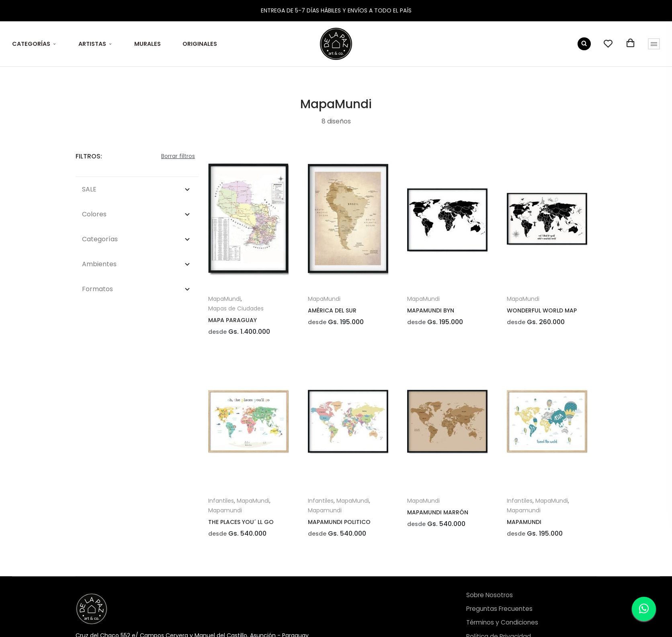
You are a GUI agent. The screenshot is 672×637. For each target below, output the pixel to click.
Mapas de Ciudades (236, 308)
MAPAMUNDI (524, 524)
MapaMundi (224, 299)
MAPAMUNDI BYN (431, 310)
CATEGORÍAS (31, 44)
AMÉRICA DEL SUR (332, 310)
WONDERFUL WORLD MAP (542, 310)
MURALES (148, 44)
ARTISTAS (92, 44)
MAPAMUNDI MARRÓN (438, 514)
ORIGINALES (200, 44)
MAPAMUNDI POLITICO (339, 524)
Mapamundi (225, 512)
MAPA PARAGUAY (233, 320)
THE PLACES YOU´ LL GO (241, 524)
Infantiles (221, 503)
